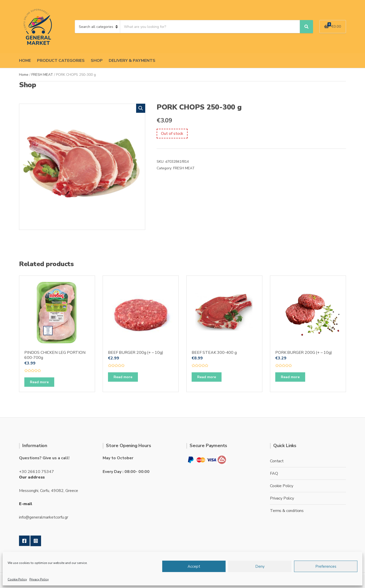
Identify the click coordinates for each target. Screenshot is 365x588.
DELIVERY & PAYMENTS (132, 61)
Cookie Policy (17, 579)
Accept (194, 566)
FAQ (274, 473)
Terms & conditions (287, 511)
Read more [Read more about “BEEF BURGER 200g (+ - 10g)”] (123, 377)
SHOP (97, 61)
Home (24, 75)
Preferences (326, 566)
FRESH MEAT (42, 75)
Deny (260, 566)
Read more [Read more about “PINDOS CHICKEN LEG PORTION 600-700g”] (39, 382)
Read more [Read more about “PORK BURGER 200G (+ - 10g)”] (290, 377)
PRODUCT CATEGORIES (61, 61)
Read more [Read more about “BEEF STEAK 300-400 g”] (207, 377)
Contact (277, 461)
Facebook (24, 541)
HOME (25, 61)
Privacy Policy (39, 579)
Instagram (36, 541)
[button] (141, 108)
